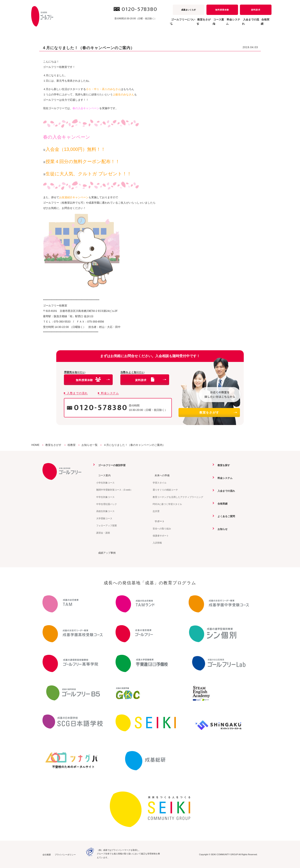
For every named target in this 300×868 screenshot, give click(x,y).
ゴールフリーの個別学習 (111, 465)
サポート (158, 521)
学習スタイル (160, 483)
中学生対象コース (105, 497)
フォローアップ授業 (107, 525)
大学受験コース (104, 518)
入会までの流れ (243, 24)
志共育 (156, 511)
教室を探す (222, 465)
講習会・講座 (103, 533)
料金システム (220, 24)
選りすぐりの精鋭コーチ (165, 490)
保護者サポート (161, 536)
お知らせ (221, 529)
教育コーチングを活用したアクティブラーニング (178, 497)
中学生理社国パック (107, 504)
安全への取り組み (162, 528)
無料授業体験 (222, 10)
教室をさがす (218, 412)
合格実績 (263, 24)
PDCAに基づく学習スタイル (167, 504)
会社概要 (47, 854)
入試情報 (157, 543)
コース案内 (103, 475)
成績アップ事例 (106, 553)
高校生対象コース (105, 511)
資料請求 (256, 10)
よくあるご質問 (225, 516)
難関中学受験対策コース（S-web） (114, 490)
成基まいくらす (189, 10)
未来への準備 (161, 475)
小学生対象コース (105, 483)
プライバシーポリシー (65, 854)
